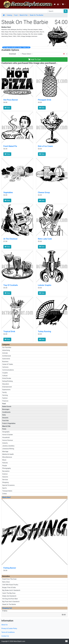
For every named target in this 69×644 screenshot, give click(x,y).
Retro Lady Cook (45, 239)
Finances (5, 401)
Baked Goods (7, 406)
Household (6, 437)
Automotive (6, 359)
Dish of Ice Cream (45, 146)
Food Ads (5, 421)
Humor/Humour (8, 440)
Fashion (5, 398)
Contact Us (5, 636)
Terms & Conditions (8, 632)
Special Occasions (8, 485)
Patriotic (5, 463)
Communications (8, 370)
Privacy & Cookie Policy (9, 628)
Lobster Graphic (45, 285)
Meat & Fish (24, 15)
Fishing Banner (10, 568)
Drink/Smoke (7, 378)
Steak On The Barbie (37, 15)
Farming (5, 395)
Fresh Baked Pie (10, 146)
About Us (4, 625)
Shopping (5, 482)
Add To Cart (34, 59)
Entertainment (7, 387)
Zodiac (5, 494)
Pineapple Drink (45, 100)
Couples (5, 373)
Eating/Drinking (7, 381)
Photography (7, 468)
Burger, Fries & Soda (9, 587)
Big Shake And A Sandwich (11, 590)
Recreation (6, 471)
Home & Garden (8, 435)
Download (13, 54)
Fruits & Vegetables (9, 423)
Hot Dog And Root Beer (10, 599)
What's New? (7, 497)
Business (5, 362)
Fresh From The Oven (9, 579)
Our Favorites (7, 347)
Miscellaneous (7, 457)
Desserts (5, 418)
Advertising (6, 350)
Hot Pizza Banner (11, 100)
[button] (59, 4)
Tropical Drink (9, 331)
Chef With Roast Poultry (10, 585)
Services (5, 480)
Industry (5, 443)
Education (6, 384)
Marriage (5, 452)
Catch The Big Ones (9, 593)
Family (4, 392)
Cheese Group (44, 192)
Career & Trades (8, 364)
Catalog (9, 15)
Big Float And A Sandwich (11, 602)
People (5, 466)
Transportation (7, 491)
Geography (6, 432)
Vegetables (8, 192)
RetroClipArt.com (19, 641)
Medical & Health (8, 454)
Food (16, 15)
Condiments (6, 412)
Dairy (4, 415)
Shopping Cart (7, 608)
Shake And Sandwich (9, 596)
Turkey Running (45, 331)
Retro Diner (6, 582)
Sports (4, 488)
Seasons (5, 477)
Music (4, 460)
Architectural (7, 356)
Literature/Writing (8, 449)
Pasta (4, 429)
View (7, 108)
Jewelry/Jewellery (8, 446)
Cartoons (5, 367)
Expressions (6, 390)
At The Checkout (10, 239)
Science (5, 474)
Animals (5, 353)
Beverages (6, 409)
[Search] (56, 11)
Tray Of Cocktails (11, 285)
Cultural (5, 376)
